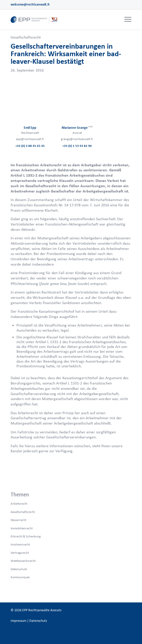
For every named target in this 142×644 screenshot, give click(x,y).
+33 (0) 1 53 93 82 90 (77, 146)
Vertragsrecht (20, 553)
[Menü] (128, 20)
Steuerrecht (18, 520)
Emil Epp (30, 128)
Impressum (18, 621)
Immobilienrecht (22, 528)
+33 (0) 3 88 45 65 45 (30, 146)
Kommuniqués (20, 577)
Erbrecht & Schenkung (26, 536)
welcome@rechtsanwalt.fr (30, 4)
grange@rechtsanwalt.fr (77, 139)
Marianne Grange (77, 128)
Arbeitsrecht (19, 504)
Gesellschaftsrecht (26, 37)
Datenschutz (19, 569)
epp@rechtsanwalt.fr (30, 139)
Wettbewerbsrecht (23, 561)
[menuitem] (127, 20)
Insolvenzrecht (20, 544)
